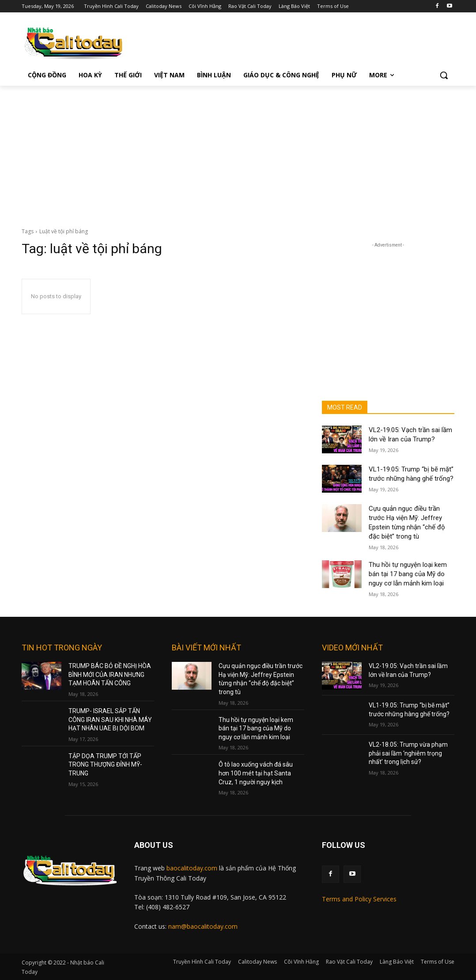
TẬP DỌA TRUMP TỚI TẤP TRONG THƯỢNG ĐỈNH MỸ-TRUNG (105, 765)
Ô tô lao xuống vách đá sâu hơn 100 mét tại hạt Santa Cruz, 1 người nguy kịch (256, 773)
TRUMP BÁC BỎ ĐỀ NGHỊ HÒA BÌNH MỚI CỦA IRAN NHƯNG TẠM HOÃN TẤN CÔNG (110, 674)
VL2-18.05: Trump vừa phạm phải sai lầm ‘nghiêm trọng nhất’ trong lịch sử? (408, 753)
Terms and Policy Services (359, 899)
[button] (444, 75)
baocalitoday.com (192, 868)
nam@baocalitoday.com (203, 926)
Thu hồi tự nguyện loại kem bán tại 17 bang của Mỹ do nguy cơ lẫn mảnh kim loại (408, 574)
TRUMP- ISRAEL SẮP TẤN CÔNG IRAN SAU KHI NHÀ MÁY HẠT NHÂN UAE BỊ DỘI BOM (110, 720)
